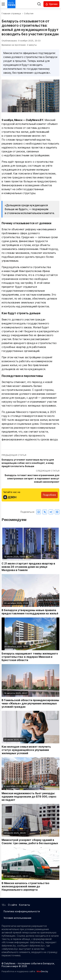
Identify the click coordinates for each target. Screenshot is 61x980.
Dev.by (42, 971)
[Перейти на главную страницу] (11, 4)
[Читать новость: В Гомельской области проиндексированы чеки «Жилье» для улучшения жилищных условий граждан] (30, 686)
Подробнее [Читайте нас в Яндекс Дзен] (49, 495)
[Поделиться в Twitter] (45, 512)
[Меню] (3, 4)
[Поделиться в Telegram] (51, 512)
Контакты (24, 905)
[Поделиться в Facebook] (39, 512)
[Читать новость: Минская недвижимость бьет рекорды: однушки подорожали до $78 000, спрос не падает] (30, 779)
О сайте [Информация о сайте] (13, 905)
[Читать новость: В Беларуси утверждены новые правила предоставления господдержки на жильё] (30, 595)
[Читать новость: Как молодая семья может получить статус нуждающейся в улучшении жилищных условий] (30, 733)
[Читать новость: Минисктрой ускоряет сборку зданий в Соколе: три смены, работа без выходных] (30, 824)
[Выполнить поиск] (39, 4)
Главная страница (11, 13)
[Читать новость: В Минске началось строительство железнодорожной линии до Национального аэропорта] (30, 869)
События (29, 13)
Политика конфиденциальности (22, 911)
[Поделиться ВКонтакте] (57, 512)
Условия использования (17, 918)
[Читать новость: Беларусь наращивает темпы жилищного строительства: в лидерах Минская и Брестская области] (30, 640)
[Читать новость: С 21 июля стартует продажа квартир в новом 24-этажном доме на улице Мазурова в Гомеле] (30, 550)
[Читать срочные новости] (51, 4)
